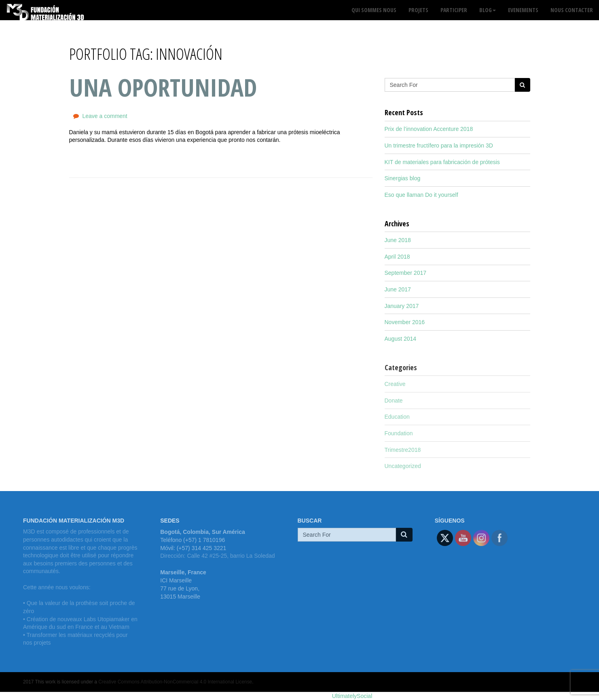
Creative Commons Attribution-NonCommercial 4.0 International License (175, 682)
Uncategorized (403, 466)
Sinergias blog (403, 178)
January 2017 (402, 306)
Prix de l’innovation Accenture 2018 (429, 129)
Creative (395, 384)
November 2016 (405, 322)
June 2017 (398, 289)
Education (397, 417)
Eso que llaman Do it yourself (421, 195)
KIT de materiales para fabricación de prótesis (442, 162)
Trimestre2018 (403, 450)
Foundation (399, 433)
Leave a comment (105, 116)
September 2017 (406, 273)
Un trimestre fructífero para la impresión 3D (439, 145)
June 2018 (398, 240)
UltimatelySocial (352, 696)
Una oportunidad (163, 87)
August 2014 (401, 339)
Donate (394, 401)
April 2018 (397, 257)
